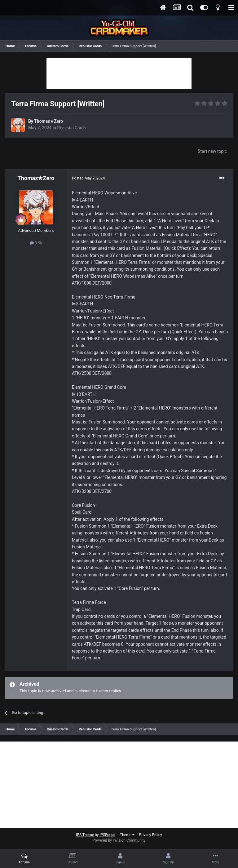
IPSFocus (107, 835)
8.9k (36, 243)
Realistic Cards (72, 128)
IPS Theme (85, 835)
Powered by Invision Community (119, 840)
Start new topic (212, 151)
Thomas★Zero (48, 121)
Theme (127, 835)
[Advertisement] (119, 74)
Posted (88, 178)
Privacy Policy (151, 835)
